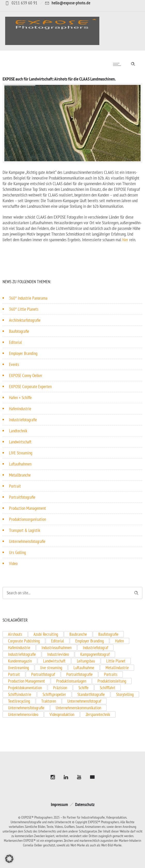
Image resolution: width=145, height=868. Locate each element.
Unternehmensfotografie (27, 541)
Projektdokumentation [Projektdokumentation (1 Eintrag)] (25, 688)
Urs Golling (17, 552)
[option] (72, 123)
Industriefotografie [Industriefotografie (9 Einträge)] (22, 654)
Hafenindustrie (20, 409)
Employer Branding (23, 353)
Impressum (59, 804)
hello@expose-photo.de (71, 3)
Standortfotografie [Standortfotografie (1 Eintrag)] (91, 694)
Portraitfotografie (22, 497)
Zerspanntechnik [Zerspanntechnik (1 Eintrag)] (98, 714)
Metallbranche (20, 475)
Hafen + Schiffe (20, 398)
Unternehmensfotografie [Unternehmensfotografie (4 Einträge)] (26, 708)
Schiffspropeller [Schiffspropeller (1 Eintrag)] (54, 694)
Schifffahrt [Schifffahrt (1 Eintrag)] (108, 688)
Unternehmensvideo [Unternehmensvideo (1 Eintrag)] (23, 714)
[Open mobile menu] (118, 64)
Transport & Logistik (25, 530)
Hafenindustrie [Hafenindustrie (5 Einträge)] (19, 648)
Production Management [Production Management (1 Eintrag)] (26, 681)
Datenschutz (85, 804)
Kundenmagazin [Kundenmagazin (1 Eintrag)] (20, 661)
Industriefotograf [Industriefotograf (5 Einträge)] (95, 648)
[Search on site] (72, 593)
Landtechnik (18, 431)
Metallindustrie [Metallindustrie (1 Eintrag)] (117, 668)
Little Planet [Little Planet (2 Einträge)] (116, 661)
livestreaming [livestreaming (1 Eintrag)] (18, 668)
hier (125, 240)
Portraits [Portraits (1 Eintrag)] (111, 674)
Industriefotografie (23, 420)
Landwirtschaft (20, 442)
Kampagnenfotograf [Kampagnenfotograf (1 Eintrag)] (95, 654)
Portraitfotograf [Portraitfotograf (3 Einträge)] (43, 674)
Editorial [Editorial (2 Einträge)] (58, 641)
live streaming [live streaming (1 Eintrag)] (51, 668)
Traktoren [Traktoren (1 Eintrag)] (49, 701)
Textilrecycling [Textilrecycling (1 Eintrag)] (19, 701)
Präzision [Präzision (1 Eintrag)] (60, 688)
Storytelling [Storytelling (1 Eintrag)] (125, 694)
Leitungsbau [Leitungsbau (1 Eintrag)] (86, 661)
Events (14, 364)
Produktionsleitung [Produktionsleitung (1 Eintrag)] (112, 681)
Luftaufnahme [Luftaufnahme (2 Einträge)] (84, 668)
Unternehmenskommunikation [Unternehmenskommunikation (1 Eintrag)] (78, 708)
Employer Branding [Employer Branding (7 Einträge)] (90, 641)
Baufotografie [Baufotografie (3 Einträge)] (108, 634)
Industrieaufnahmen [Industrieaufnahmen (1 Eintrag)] (57, 648)
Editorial (15, 342)
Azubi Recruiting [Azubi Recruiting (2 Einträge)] (46, 634)
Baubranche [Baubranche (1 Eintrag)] (78, 634)
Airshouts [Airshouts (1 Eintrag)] (15, 634)
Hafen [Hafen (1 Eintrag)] (119, 641)
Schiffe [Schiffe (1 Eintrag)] (83, 688)
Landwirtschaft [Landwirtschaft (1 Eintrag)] (54, 661)
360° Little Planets (24, 309)
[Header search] (133, 63)
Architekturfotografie (25, 320)
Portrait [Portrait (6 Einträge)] (14, 674)
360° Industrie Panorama (28, 298)
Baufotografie (19, 331)
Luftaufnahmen (20, 464)
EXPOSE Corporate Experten (30, 387)
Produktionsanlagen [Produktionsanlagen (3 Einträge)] (71, 681)
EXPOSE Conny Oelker (26, 375)
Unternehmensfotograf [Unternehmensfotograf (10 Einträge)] (84, 701)
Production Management (27, 508)
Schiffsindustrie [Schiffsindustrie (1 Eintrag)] (20, 694)
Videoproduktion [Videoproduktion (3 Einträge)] (62, 714)
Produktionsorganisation (27, 519)
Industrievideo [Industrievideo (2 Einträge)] (58, 654)
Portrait (15, 486)
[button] (9, 859)
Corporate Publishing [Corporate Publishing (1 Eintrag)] (24, 641)
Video (13, 563)
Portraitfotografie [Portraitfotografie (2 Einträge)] (79, 674)
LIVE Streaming (21, 453)
